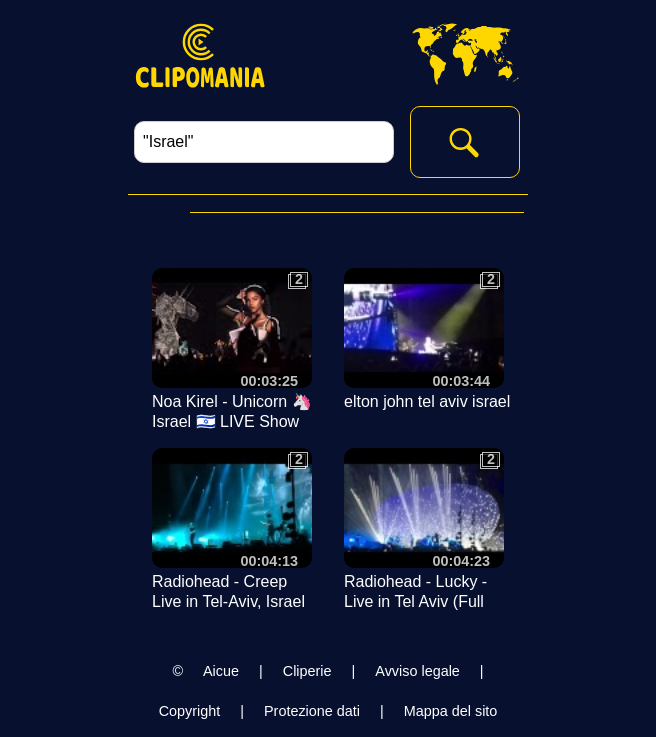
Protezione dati (312, 711)
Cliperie (307, 671)
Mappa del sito (451, 711)
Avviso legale (417, 671)
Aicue (221, 671)
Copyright (190, 711)
